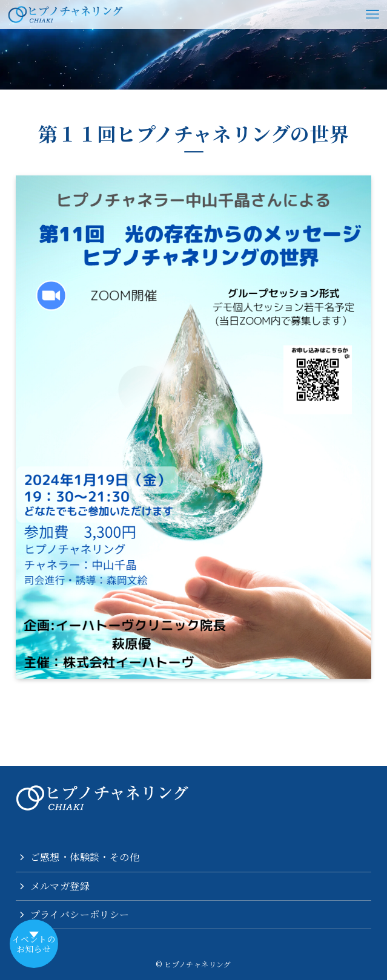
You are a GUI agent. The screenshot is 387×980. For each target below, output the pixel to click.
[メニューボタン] (372, 15)
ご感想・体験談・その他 (85, 857)
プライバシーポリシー (80, 914)
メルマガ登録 (60, 886)
